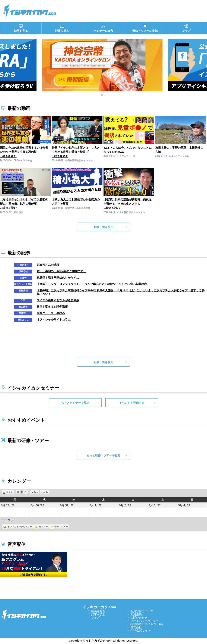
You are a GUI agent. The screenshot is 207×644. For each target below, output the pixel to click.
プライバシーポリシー (145, 621)
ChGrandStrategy (23, 160)
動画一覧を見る (104, 227)
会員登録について (142, 611)
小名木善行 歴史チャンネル (131, 212)
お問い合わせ (139, 618)
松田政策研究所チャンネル (79, 161)
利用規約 (136, 614)
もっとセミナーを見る (75, 403)
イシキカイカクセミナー (18, 527)
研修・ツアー (59, 527)
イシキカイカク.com (99, 607)
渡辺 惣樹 (18, 212)
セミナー (41, 527)
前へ (36, 492)
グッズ (96, 618)
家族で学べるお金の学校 (78, 208)
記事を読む (98, 614)
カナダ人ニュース (126, 156)
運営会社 (136, 627)
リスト (10, 492)
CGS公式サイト (141, 630)
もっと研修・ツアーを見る (103, 455)
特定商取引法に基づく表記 (147, 624)
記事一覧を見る (104, 362)
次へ (43, 492)
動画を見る (98, 611)
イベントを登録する (132, 403)
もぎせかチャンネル (179, 156)
